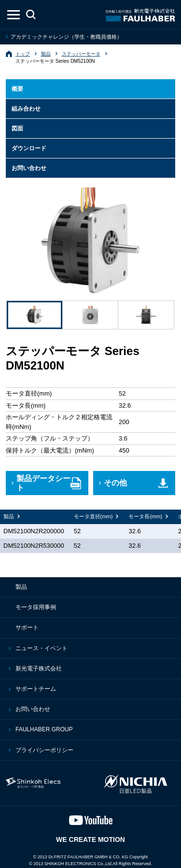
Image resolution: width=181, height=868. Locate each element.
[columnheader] (97, 517)
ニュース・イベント (42, 648)
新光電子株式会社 (39, 669)
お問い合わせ (33, 709)
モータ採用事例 (36, 607)
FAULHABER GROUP (44, 729)
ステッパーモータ (81, 54)
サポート (27, 627)
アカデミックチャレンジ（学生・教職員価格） (66, 37)
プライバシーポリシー (44, 750)
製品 (46, 54)
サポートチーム (36, 689)
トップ (23, 54)
